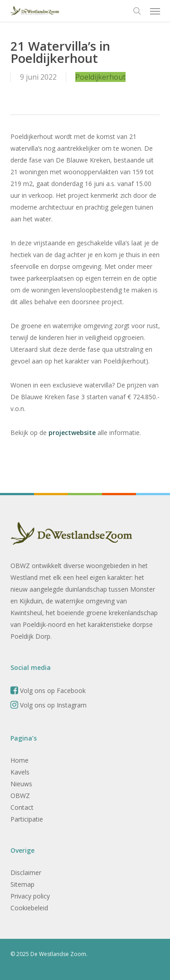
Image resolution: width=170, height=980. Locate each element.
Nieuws (21, 784)
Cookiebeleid (29, 908)
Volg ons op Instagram (49, 705)
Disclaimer (26, 872)
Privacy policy (30, 896)
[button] (155, 11)
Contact (22, 807)
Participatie (27, 819)
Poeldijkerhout (100, 77)
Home (19, 760)
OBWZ (20, 796)
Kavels (20, 772)
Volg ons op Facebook (48, 691)
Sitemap (22, 884)
